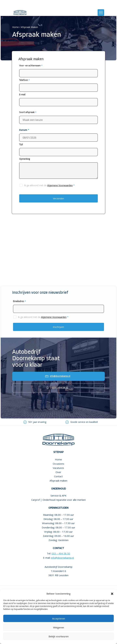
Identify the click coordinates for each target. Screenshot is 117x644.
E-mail (22, 95)
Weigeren (59, 627)
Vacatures (58, 468)
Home (15, 27)
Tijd (21, 145)
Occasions (58, 464)
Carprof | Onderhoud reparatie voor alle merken (58, 500)
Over (58, 472)
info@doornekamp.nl (60, 376)
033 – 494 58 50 (60, 388)
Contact (58, 476)
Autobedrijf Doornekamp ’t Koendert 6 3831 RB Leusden (58, 571)
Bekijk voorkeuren (59, 636)
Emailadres (19, 301)
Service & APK (58, 496)
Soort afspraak (28, 112)
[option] (35, 422)
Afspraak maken (58, 481)
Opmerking (25, 159)
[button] (112, 594)
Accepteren (59, 618)
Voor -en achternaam (31, 66)
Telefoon (24, 80)
